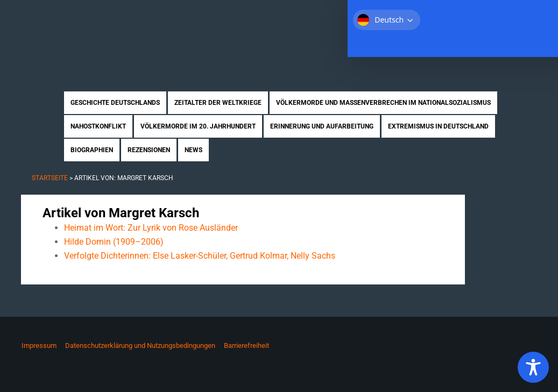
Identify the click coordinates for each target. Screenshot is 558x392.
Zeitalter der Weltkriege (218, 103)
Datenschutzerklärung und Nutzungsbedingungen (140, 345)
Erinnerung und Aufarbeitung (322, 126)
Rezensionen (149, 150)
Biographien (92, 150)
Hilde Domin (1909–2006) (114, 242)
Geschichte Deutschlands (115, 103)
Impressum (39, 345)
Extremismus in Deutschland (438, 126)
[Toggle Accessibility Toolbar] (533, 367)
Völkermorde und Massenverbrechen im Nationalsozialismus (383, 103)
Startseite (380, 16)
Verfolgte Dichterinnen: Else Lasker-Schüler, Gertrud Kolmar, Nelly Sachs (200, 256)
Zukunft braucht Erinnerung (133, 35)
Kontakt (519, 16)
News (193, 150)
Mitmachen (473, 16)
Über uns (426, 16)
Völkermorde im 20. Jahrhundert (198, 126)
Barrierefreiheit (246, 345)
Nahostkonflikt (98, 126)
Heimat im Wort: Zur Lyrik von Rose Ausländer (151, 228)
